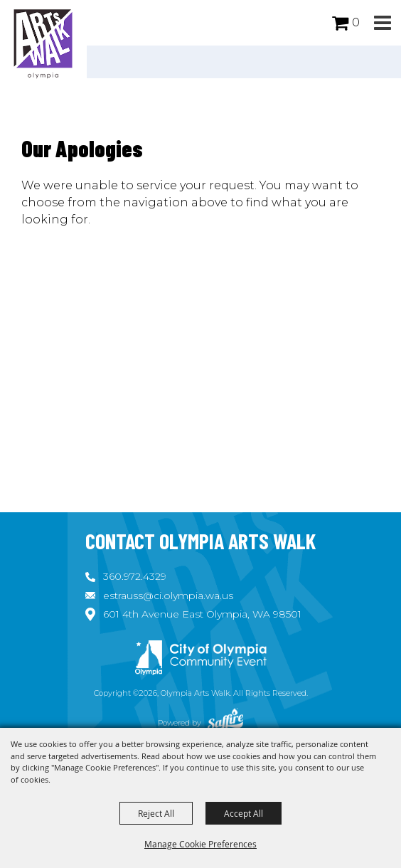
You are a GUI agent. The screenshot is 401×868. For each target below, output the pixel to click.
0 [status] (356, 22)
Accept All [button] (244, 813)
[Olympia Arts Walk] (43, 43)
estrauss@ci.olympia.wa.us (168, 596)
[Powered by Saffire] (225, 723)
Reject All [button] (156, 813)
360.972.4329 (135, 576)
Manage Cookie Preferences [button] (200, 844)
